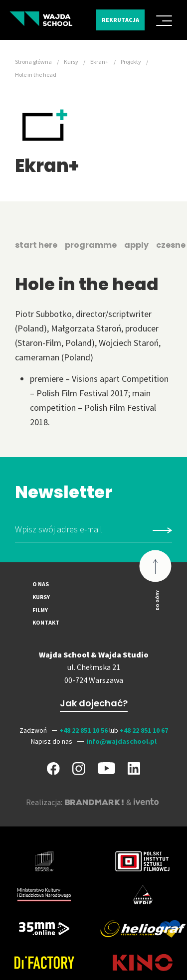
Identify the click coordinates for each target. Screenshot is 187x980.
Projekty (131, 62)
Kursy (71, 62)
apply (136, 245)
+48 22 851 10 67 (144, 730)
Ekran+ (99, 62)
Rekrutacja (120, 20)
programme (91, 245)
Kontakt (46, 622)
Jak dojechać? (94, 703)
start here (36, 245)
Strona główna (33, 62)
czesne (171, 245)
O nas (41, 584)
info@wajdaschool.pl (121, 741)
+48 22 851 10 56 (84, 730)
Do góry (157, 600)
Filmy (40, 610)
